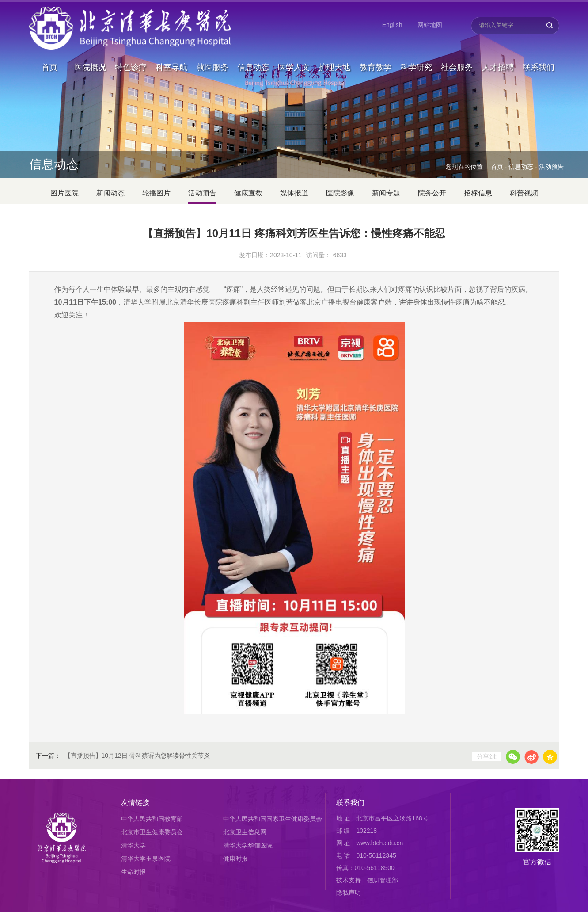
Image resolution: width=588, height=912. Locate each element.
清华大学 (133, 845)
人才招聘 (498, 46)
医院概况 (90, 46)
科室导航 (171, 46)
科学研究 (416, 46)
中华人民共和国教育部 (152, 819)
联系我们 (539, 46)
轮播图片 (156, 193)
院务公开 (432, 193)
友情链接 (135, 803)
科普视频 (524, 193)
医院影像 (340, 193)
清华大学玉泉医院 (146, 859)
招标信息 (478, 193)
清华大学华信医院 (248, 845)
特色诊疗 (131, 46)
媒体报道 (294, 193)
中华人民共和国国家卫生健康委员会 (273, 819)
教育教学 (376, 46)
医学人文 (294, 46)
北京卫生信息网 (245, 832)
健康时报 (235, 859)
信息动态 (253, 46)
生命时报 (133, 872)
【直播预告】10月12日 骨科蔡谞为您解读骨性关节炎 (137, 756)
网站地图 (430, 25)
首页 (49, 46)
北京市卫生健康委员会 (152, 832)
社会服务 (457, 46)
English (392, 25)
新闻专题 (386, 193)
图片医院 (64, 193)
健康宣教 (248, 193)
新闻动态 (110, 193)
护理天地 (334, 46)
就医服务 (212, 46)
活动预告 (551, 167)
